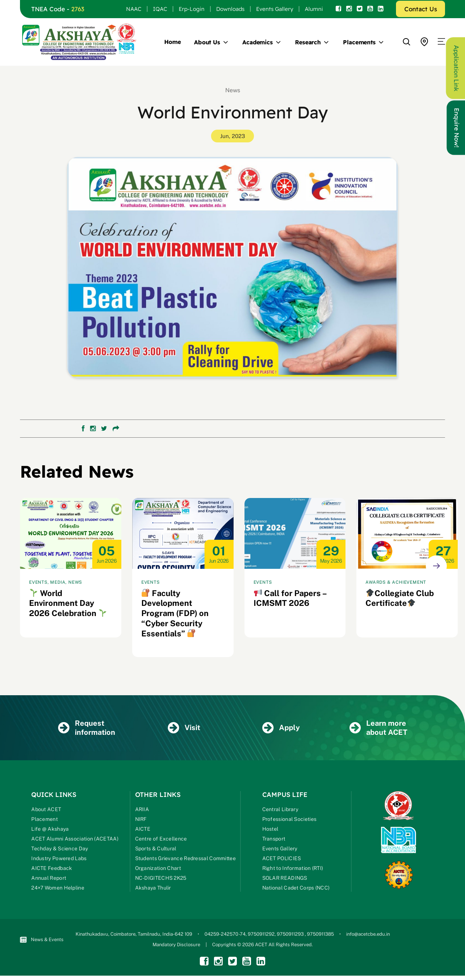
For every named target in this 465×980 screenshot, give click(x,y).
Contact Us (421, 9)
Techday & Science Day (60, 850)
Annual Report (49, 879)
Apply (281, 729)
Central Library (280, 810)
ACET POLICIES (282, 859)
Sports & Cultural (156, 850)
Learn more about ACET (378, 728)
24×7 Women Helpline (58, 889)
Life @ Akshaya (50, 830)
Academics (258, 42)
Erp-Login (192, 9)
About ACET (46, 810)
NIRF (141, 820)
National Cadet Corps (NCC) (296, 889)
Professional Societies (290, 820)
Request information (87, 728)
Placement (45, 820)
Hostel (270, 830)
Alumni (314, 9)
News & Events (42, 941)
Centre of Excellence (161, 840)
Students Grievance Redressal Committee (185, 859)
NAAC (134, 9)
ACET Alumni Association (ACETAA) (75, 840)
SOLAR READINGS (285, 879)
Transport (274, 840)
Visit (184, 729)
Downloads (230, 9)
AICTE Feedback (52, 869)
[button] (441, 42)
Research (308, 42)
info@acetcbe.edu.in (368, 935)
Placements (359, 42)
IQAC (160, 9)
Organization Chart (158, 869)
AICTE (143, 830)
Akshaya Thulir (153, 889)
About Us (207, 42)
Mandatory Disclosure (176, 946)
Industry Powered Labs (59, 859)
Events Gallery (275, 9)
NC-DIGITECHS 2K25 (161, 879)
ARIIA (142, 810)
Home (173, 42)
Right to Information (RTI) (293, 869)
